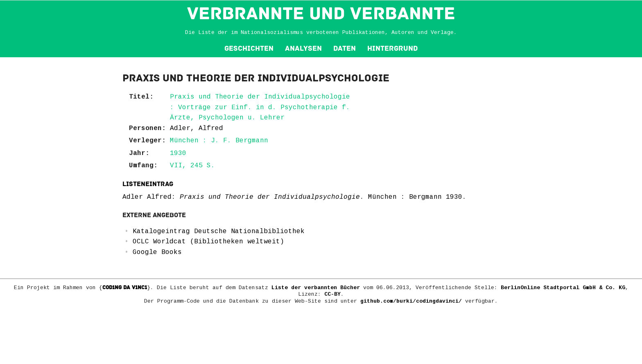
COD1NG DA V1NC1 (125, 288)
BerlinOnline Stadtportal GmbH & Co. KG (563, 288)
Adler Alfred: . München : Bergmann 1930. (294, 197)
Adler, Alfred (197, 128)
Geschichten (249, 48)
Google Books (157, 252)
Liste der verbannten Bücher (316, 288)
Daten (345, 48)
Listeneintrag (148, 184)
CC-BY (332, 294)
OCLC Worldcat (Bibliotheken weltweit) (208, 242)
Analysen (303, 48)
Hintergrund (392, 48)
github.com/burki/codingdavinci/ (411, 301)
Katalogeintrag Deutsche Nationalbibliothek (219, 231)
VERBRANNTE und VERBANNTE (321, 13)
